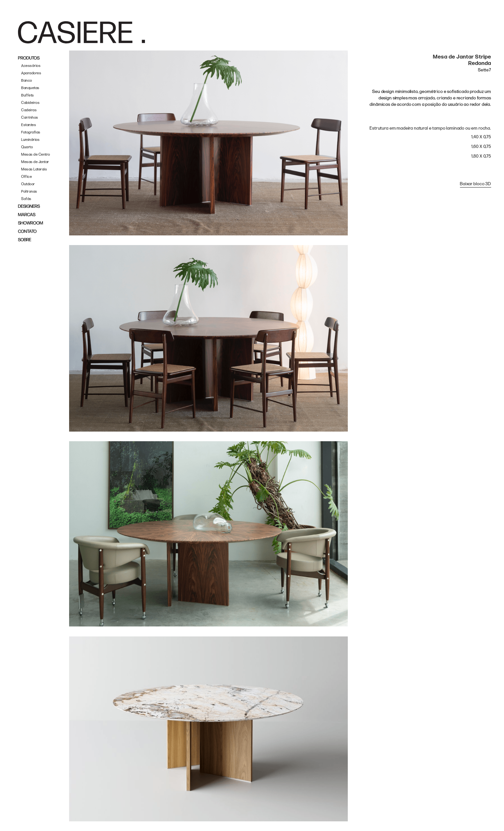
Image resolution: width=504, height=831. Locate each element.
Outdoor (28, 184)
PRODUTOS (29, 58)
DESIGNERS (29, 206)
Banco (27, 81)
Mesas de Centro (36, 155)
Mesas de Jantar (35, 162)
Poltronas (29, 192)
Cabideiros (30, 103)
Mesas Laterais (34, 169)
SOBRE (25, 240)
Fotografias (31, 132)
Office (27, 177)
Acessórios (31, 66)
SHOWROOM (31, 223)
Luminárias (30, 140)
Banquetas (30, 88)
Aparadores (31, 73)
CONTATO (27, 231)
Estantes (29, 125)
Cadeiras (29, 110)
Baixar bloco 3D (476, 184)
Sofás (26, 199)
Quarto (27, 147)
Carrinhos (30, 118)
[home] (81, 32)
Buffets (28, 95)
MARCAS (27, 215)
